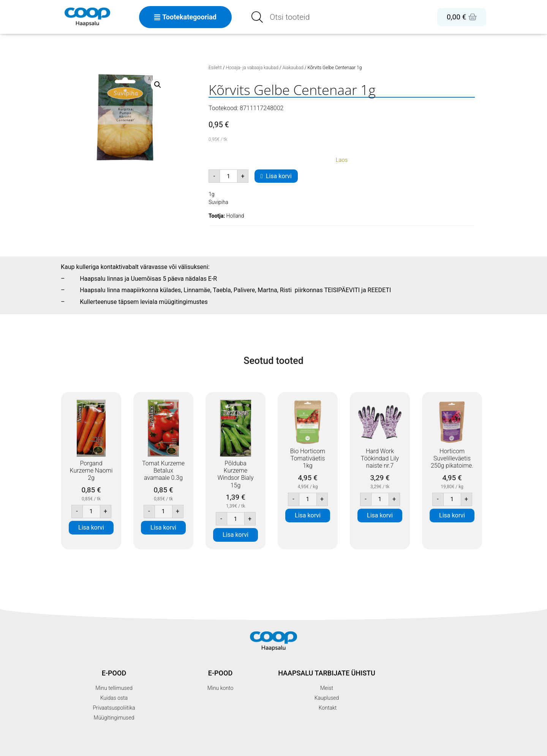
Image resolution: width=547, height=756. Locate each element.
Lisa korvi (279, 176)
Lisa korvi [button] (91, 527)
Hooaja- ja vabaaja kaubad (252, 68)
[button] (158, 85)
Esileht (215, 68)
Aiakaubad (293, 68)
